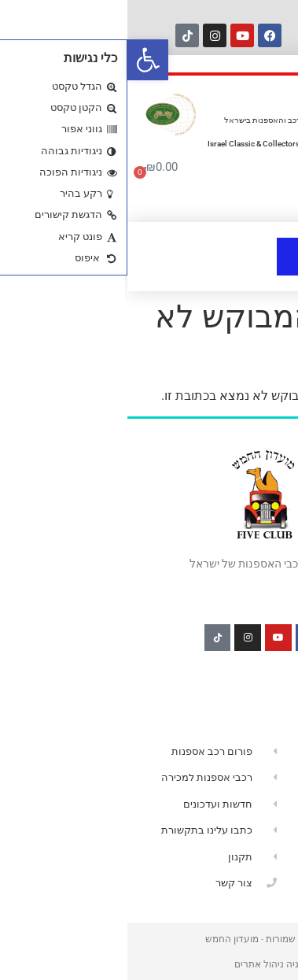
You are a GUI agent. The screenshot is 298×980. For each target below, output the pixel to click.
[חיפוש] (183, 35)
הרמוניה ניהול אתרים (149, 964)
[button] (20, 60)
